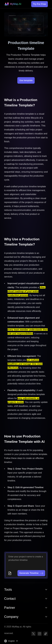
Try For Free (40, 4)
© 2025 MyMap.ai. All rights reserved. (18, 630)
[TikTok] (46, 634)
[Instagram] (40, 634)
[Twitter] (33, 634)
